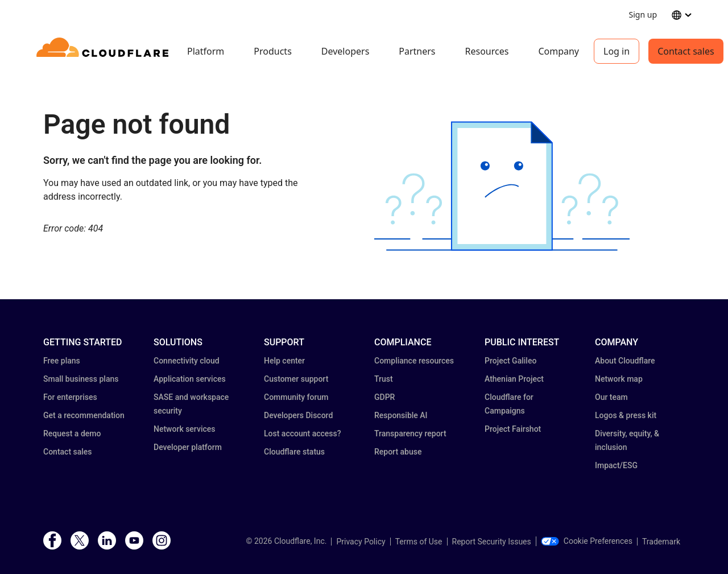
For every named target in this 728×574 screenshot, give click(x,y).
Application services (190, 379)
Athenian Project (514, 379)
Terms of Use (419, 542)
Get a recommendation (84, 415)
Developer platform (188, 447)
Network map (619, 379)
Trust (384, 379)
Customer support (296, 379)
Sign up (643, 15)
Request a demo (72, 433)
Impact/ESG (616, 465)
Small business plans (81, 379)
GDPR (384, 397)
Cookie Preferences (587, 541)
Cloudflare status (294, 452)
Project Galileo (510, 361)
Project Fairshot (513, 429)
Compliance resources (414, 361)
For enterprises (70, 397)
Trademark (661, 542)
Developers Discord (298, 415)
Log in (617, 51)
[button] (502, 186)
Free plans (62, 361)
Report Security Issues (492, 542)
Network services (184, 429)
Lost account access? (303, 433)
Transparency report (410, 433)
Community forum (296, 397)
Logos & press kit (626, 415)
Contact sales (686, 51)
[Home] (104, 51)
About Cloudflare (625, 361)
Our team (611, 397)
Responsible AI (401, 415)
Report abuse (398, 452)
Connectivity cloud (187, 361)
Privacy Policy (361, 542)
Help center (284, 361)
